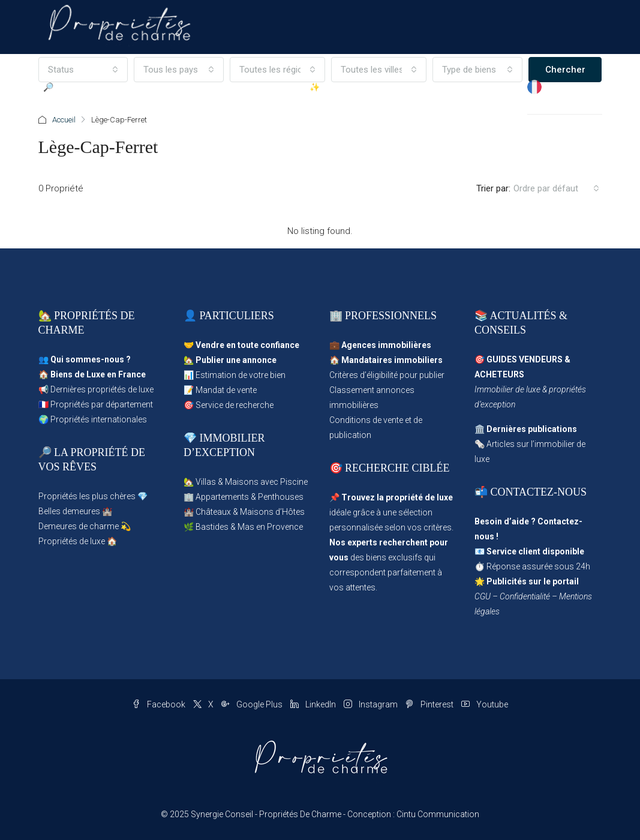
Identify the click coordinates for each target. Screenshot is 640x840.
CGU (483, 596)
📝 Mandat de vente (220, 390)
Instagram (372, 704)
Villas (206, 482)
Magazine (460, 87)
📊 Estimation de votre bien (235, 375)
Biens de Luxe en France (98, 374)
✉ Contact (503, 114)
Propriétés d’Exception (246, 114)
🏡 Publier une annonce (230, 360)
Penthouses (281, 497)
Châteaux (213, 512)
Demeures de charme (79, 526)
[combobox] (556, 188)
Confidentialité (525, 596)
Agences (415, 87)
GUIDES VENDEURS (525, 359)
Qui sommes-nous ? (91, 359)
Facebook (160, 704)
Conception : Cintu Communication (413, 814)
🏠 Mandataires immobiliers (386, 360)
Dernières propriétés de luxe (102, 389)
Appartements (222, 497)
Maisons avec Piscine (266, 482)
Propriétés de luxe (72, 541)
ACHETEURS (499, 374)
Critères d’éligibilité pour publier (387, 375)
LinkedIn (314, 704)
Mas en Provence (270, 527)
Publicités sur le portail (533, 581)
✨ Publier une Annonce (336, 114)
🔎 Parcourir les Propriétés (73, 114)
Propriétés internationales (99, 419)
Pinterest (430, 704)
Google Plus (253, 704)
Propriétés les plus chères (87, 496)
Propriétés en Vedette (168, 114)
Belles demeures (69, 511)
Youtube (485, 704)
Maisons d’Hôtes (272, 512)
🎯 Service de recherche (229, 405)
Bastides (212, 527)
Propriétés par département (102, 404)
